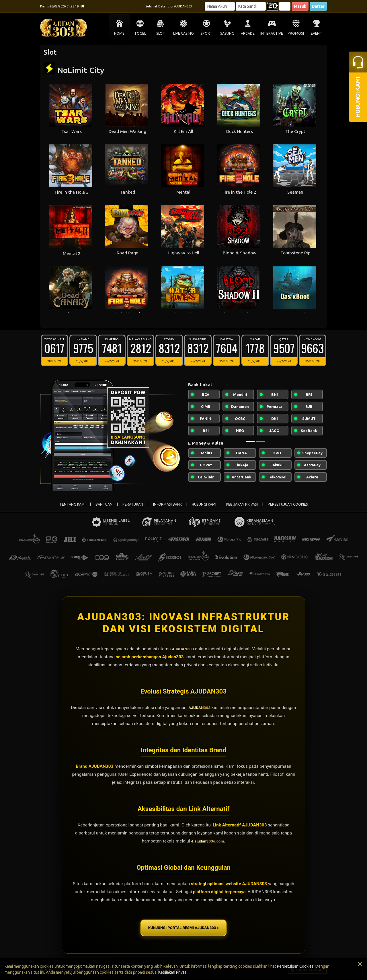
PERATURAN (133, 504)
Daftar (318, 6)
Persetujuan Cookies (295, 966)
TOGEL (140, 33)
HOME (119, 33)
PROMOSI (296, 33)
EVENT (317, 33)
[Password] (251, 6)
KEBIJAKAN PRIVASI (242, 504)
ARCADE (248, 33)
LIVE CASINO (183, 33)
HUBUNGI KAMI (204, 504)
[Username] (220, 6)
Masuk (300, 6)
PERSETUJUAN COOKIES (288, 504)
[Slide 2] (261, 441)
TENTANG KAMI (72, 504)
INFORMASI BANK (167, 504)
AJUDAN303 (183, 649)
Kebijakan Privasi (173, 972)
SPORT (206, 33)
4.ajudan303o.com (208, 841)
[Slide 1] (250, 441)
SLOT (161, 33)
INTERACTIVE (272, 33)
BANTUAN (104, 504)
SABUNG (227, 33)
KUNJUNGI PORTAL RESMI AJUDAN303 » (183, 928)
